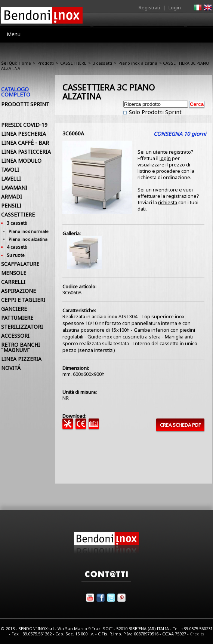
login (165, 158)
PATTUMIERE (17, 318)
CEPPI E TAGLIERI (23, 300)
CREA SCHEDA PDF (180, 425)
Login (175, 7)
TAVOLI (10, 170)
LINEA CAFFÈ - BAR (25, 143)
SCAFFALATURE (20, 264)
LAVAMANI (14, 188)
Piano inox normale (29, 231)
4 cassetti (17, 247)
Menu (14, 34)
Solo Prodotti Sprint (155, 112)
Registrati (149, 7)
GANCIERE (14, 309)
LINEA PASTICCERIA (26, 152)
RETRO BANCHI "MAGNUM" (21, 347)
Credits (197, 634)
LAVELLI (11, 179)
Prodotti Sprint (25, 104)
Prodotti (46, 63)
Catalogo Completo (16, 92)
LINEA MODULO (21, 161)
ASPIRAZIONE (18, 291)
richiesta (168, 202)
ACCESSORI (15, 336)
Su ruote (16, 255)
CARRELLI (13, 282)
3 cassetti (102, 63)
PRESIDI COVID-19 (24, 125)
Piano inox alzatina (138, 63)
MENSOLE (14, 273)
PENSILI (11, 206)
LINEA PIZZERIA (21, 359)
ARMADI (12, 197)
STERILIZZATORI (22, 327)
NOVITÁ (11, 368)
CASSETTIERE (73, 63)
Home (25, 63)
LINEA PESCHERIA (24, 134)
